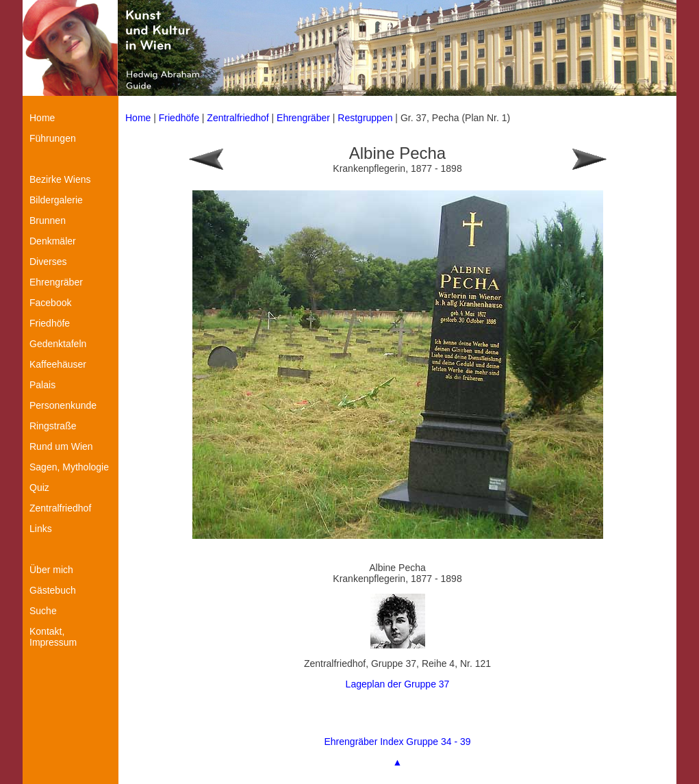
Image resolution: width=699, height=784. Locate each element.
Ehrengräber (303, 118)
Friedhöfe (179, 118)
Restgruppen (365, 118)
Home (138, 118)
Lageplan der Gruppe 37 (398, 684)
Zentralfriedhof (238, 118)
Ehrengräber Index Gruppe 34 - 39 (397, 742)
